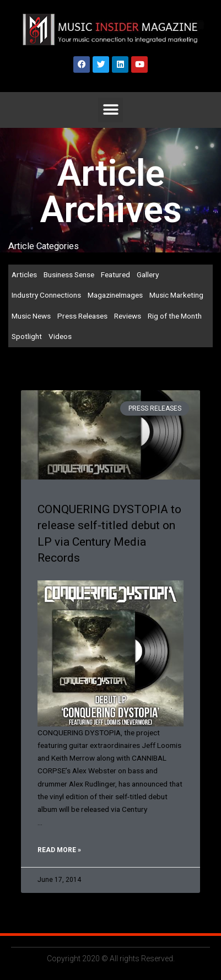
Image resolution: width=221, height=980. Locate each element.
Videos (60, 336)
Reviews (128, 316)
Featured (115, 274)
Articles (24, 274)
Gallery (148, 274)
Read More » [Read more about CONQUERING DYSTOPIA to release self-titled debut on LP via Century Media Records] (59, 850)
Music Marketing (176, 295)
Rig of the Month (175, 316)
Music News (31, 316)
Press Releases (82, 316)
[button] (110, 110)
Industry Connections (46, 295)
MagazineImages (115, 295)
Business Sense (69, 274)
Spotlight (27, 336)
